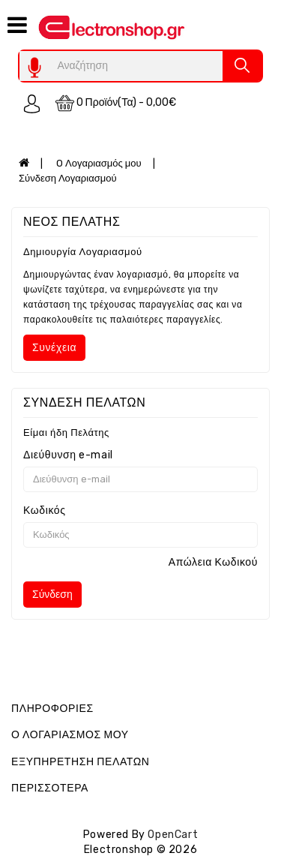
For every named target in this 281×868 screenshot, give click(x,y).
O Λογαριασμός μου (99, 163)
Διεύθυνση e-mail (68, 455)
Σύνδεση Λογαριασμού (68, 178)
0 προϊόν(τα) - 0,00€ (116, 103)
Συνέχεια (54, 348)
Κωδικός (45, 511)
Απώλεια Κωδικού (213, 562)
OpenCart (173, 835)
